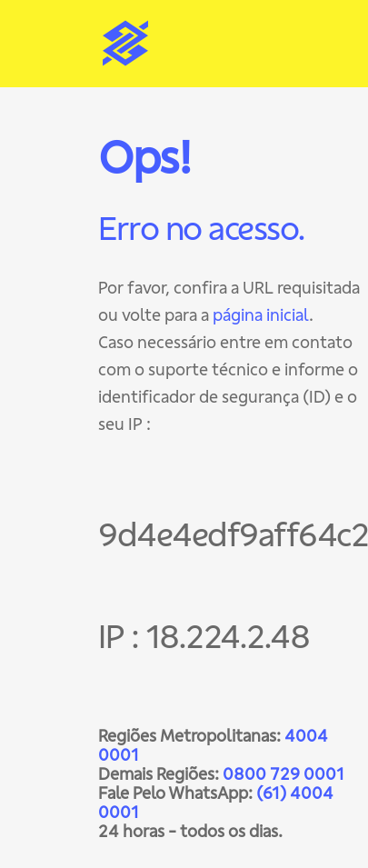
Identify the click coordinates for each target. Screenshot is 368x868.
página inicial (261, 315)
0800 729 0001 (283, 774)
